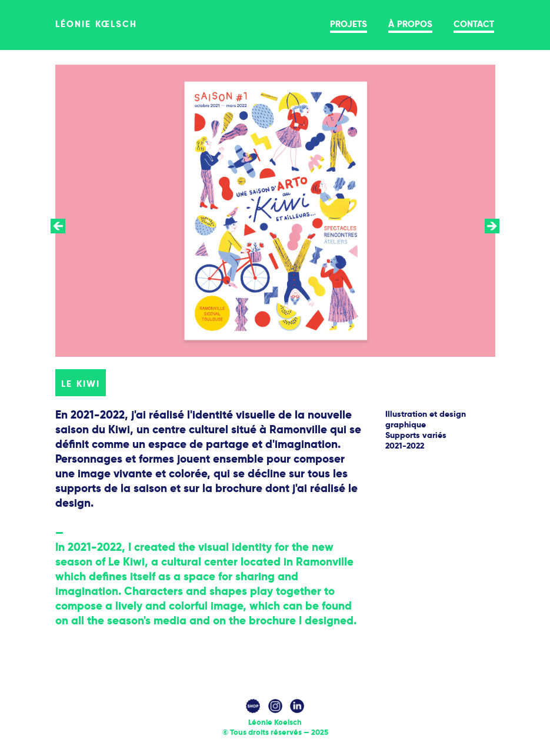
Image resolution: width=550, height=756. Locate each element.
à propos (410, 23)
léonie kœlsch (96, 23)
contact (474, 23)
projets (349, 23)
